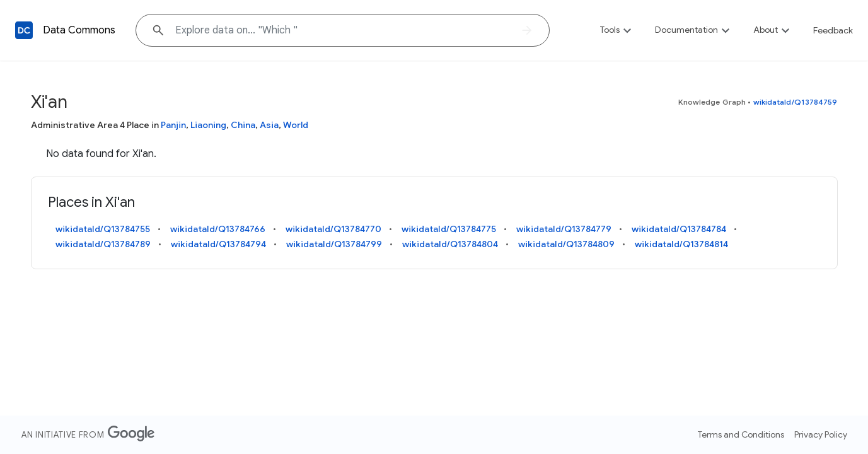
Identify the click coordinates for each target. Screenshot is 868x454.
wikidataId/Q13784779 (564, 229)
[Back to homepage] (24, 30)
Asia (269, 125)
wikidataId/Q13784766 (218, 229)
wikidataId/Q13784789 (103, 244)
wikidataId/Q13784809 (566, 244)
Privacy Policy (821, 434)
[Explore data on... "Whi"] (343, 30)
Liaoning (208, 125)
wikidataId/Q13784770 (333, 229)
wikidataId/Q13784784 (679, 229)
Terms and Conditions (741, 434)
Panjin (173, 125)
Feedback (833, 30)
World (296, 125)
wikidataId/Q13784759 (796, 102)
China (243, 125)
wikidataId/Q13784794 (218, 244)
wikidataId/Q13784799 (334, 244)
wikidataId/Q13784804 (450, 244)
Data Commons (79, 30)
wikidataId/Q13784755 (103, 229)
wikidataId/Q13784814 (681, 244)
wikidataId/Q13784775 (449, 229)
